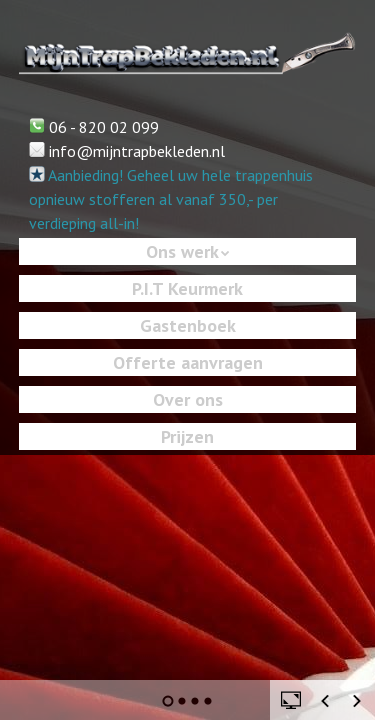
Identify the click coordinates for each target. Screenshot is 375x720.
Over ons (188, 399)
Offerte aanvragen (188, 362)
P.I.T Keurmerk (187, 288)
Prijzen (187, 436)
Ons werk (182, 251)
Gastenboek (188, 325)
